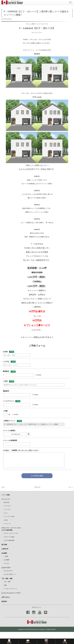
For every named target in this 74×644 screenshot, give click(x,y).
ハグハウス (7, 509)
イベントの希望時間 (10, 440)
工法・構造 (7, 582)
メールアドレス (12, 401)
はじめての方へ (9, 571)
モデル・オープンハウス (11, 533)
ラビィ (6, 513)
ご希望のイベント (12, 421)
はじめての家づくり (10, 574)
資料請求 (4, 601)
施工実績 (4, 545)
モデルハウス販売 (9, 537)
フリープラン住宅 (9, 517)
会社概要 (7, 560)
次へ (70, 487)
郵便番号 (9, 372)
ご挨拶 (6, 556)
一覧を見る (37, 487)
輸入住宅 (7, 502)
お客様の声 (5, 549)
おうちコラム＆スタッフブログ (11, 593)
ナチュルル (7, 506)
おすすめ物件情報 (9, 540)
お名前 (8, 352)
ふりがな (9, 362)
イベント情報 (6, 495)
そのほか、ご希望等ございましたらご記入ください (21, 450)
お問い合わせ (6, 597)
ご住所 (8, 381)
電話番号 (6, 391)
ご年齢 (5, 411)
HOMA (6, 520)
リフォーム (7, 524)
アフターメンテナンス (11, 589)
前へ (4, 487)
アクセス (7, 563)
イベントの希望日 (9, 431)
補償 (5, 585)
